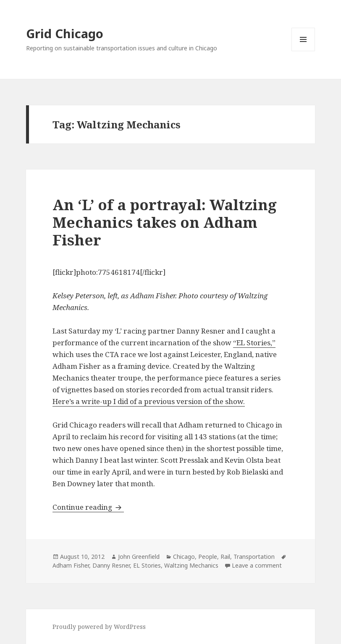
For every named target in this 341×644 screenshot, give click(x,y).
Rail (225, 557)
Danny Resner (111, 565)
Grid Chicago (65, 33)
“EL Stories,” (254, 343)
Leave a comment (257, 565)
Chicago (184, 557)
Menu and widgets (303, 51)
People (208, 557)
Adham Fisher (71, 565)
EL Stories (147, 565)
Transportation (254, 557)
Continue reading (88, 507)
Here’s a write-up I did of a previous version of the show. (149, 401)
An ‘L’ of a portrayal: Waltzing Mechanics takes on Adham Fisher (165, 222)
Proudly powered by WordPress (99, 627)
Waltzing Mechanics (191, 565)
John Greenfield (139, 557)
